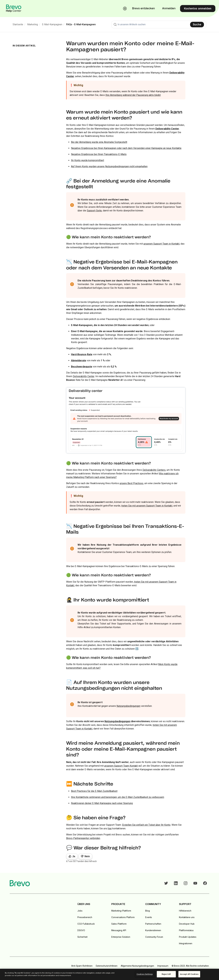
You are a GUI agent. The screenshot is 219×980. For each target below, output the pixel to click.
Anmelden (169, 9)
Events (149, 917)
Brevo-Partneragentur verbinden (83, 838)
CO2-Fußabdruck (86, 924)
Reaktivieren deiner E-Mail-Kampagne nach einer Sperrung (102, 803)
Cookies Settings (145, 974)
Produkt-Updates (188, 937)
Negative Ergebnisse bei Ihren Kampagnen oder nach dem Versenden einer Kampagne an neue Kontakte (126, 148)
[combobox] (159, 25)
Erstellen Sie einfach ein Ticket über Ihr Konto (146, 825)
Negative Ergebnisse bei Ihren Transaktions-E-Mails (99, 154)
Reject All (166, 974)
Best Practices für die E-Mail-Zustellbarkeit (94, 791)
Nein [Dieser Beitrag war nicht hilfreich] (87, 856)
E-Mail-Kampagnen (52, 24)
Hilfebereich (185, 911)
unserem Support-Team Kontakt (121, 766)
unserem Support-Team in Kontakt (161, 244)
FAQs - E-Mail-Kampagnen (81, 24)
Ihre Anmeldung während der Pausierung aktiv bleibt (133, 95)
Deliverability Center (167, 129)
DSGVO (81, 930)
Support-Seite (94, 211)
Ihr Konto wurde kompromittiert (88, 160)
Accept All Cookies (189, 974)
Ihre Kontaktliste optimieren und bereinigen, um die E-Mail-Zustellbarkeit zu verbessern (118, 797)
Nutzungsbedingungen (128, 706)
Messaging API (119, 930)
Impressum (163, 966)
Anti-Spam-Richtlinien (82, 966)
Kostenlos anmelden (198, 8)
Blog (148, 911)
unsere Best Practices (131, 483)
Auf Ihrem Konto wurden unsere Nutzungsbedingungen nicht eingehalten (109, 166)
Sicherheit (82, 937)
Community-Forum (154, 937)
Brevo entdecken (143, 9)
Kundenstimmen (153, 930)
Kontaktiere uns (187, 917)
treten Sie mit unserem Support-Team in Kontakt (147, 506)
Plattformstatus (186, 930)
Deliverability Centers (154, 470)
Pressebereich (85, 917)
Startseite (18, 24)
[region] (109, 974)
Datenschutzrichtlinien (107, 966)
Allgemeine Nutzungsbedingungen (137, 966)
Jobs (80, 911)
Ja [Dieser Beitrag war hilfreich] (74, 856)
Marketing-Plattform (121, 911)
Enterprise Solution (121, 937)
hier (110, 828)
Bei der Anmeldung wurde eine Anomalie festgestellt (99, 142)
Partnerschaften (153, 924)
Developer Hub (187, 924)
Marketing (33, 24)
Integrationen (186, 943)
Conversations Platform (123, 917)
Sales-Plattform (119, 924)
